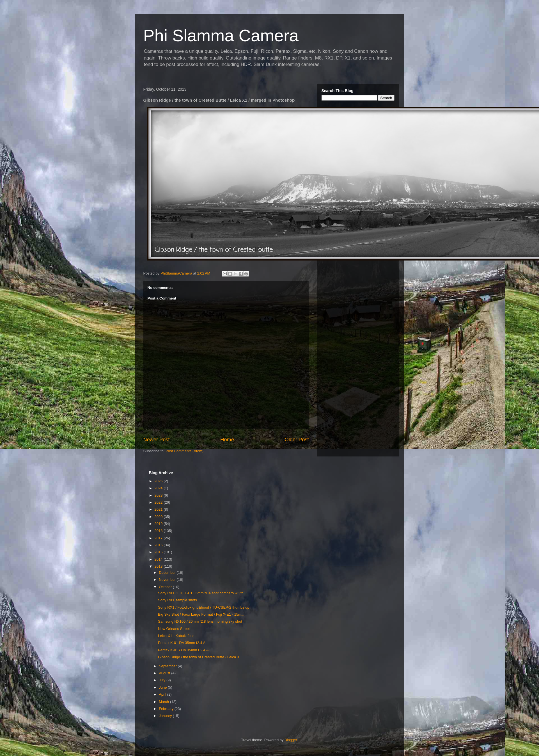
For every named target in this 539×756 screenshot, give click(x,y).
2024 (159, 488)
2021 (159, 509)
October (166, 587)
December (168, 573)
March (164, 702)
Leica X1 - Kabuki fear (176, 636)
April (163, 694)
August (165, 673)
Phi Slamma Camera (221, 36)
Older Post (297, 440)
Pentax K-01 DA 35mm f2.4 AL (183, 643)
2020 (159, 517)
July (163, 680)
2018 (159, 531)
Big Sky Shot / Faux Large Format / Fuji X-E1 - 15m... (201, 614)
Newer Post (157, 440)
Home (227, 440)
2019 (159, 524)
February (167, 709)
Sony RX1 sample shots (177, 600)
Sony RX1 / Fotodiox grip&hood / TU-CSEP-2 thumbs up (204, 607)
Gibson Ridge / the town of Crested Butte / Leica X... (200, 657)
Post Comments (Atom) (184, 451)
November (168, 580)
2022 (159, 502)
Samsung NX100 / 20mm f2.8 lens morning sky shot (200, 621)
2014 (159, 559)
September (168, 666)
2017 (159, 538)
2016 (159, 545)
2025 (159, 481)
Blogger (291, 740)
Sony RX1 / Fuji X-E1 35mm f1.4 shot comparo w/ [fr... (202, 593)
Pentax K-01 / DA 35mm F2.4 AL (184, 650)
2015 (159, 552)
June (163, 687)
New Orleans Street (174, 629)
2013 (159, 566)
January (166, 716)
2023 (159, 495)
